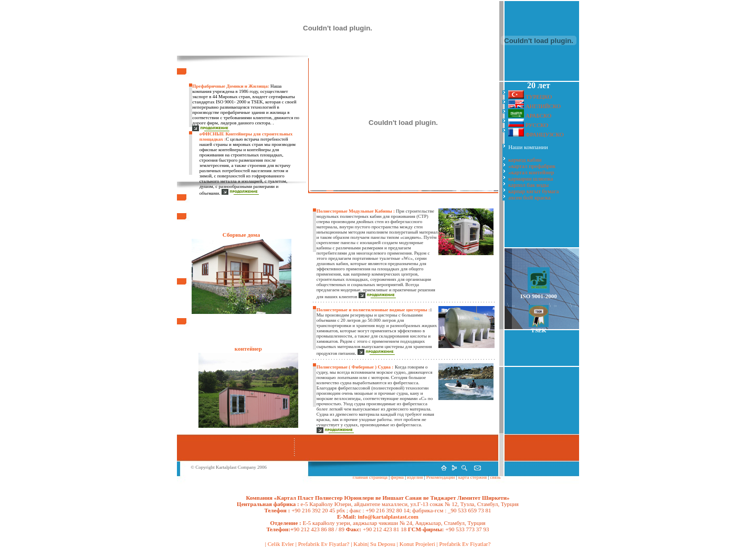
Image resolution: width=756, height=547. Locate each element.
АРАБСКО (538, 115)
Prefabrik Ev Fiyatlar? (324, 544)
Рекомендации (441, 477)
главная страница (370, 477)
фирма (397, 477)
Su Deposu (383, 544)
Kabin (360, 544)
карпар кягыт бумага (533, 191)
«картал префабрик (532, 166)
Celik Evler (281, 544)
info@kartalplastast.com (387, 517)
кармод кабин (525, 160)
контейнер (248, 349)
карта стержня (473, 477)
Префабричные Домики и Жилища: (230, 86)
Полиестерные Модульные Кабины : (356, 211)
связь (495, 477)
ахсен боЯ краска (529, 197)
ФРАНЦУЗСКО (545, 134)
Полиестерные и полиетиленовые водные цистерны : (373, 310)
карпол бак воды (528, 185)
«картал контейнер (531, 172)
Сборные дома (241, 235)
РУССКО (537, 125)
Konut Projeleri (417, 544)
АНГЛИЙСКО (543, 106)
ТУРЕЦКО (539, 97)
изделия (415, 477)
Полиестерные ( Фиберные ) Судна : (355, 367)
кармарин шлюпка (531, 178)
